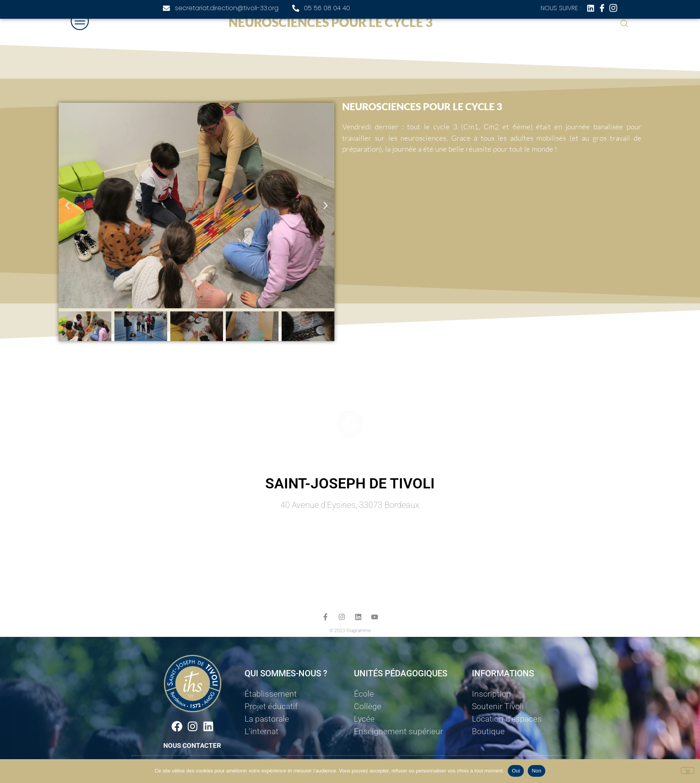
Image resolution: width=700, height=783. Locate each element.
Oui (516, 771)
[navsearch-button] (624, 24)
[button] (67, 206)
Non (537, 771)
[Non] (687, 770)
